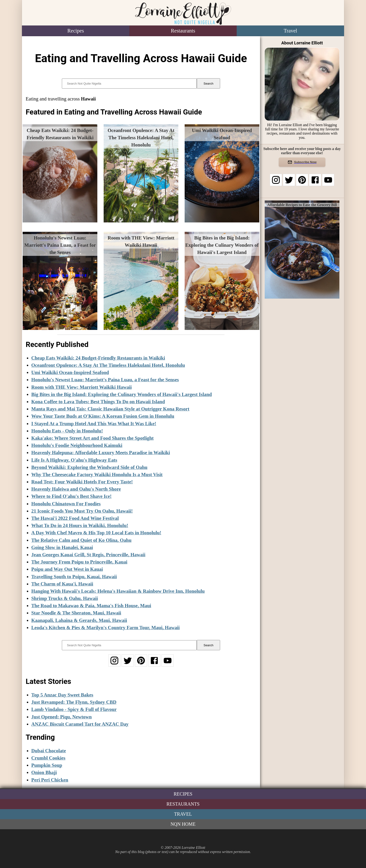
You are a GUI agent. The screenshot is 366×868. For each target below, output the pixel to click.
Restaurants (183, 31)
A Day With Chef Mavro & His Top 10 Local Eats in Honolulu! (96, 533)
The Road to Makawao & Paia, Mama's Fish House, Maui (91, 605)
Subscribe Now (302, 162)
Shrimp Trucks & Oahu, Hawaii (65, 598)
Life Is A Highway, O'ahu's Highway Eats (74, 460)
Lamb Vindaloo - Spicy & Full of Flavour (74, 709)
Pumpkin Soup (47, 765)
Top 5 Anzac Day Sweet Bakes (62, 695)
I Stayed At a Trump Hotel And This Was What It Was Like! (94, 423)
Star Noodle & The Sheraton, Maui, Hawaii (76, 613)
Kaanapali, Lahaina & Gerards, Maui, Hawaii (79, 620)
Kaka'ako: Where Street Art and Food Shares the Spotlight (92, 438)
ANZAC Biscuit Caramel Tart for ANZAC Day (80, 724)
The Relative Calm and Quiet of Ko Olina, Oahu (81, 540)
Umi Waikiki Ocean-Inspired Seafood (70, 372)
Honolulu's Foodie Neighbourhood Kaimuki (77, 445)
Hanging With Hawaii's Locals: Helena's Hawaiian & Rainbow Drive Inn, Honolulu (118, 591)
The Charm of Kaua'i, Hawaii (62, 584)
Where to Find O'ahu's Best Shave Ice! (71, 496)
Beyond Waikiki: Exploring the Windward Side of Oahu (89, 467)
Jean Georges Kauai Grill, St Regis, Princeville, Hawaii (88, 555)
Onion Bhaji (44, 772)
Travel (290, 31)
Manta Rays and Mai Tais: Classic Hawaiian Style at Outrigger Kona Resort (110, 409)
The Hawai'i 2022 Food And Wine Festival (75, 518)
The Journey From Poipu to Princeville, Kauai (79, 562)
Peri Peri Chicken (50, 780)
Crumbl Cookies (48, 758)
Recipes (76, 31)
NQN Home (183, 824)
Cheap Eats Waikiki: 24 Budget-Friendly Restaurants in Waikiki (98, 358)
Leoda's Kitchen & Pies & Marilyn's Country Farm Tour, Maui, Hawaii (106, 627)
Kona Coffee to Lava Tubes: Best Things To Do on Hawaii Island (98, 402)
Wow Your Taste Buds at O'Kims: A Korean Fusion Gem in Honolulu (103, 416)
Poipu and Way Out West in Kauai (67, 569)
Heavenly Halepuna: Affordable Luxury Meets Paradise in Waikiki (101, 452)
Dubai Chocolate (49, 751)
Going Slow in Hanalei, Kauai (62, 547)
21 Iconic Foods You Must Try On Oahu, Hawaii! (82, 511)
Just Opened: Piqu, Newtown (62, 717)
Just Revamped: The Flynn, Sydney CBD (74, 702)
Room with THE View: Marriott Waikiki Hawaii (81, 387)
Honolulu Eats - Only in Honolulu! (67, 431)
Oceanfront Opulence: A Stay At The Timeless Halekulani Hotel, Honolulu (108, 365)
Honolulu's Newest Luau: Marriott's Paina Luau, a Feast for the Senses (105, 380)
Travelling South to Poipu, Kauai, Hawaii (74, 577)
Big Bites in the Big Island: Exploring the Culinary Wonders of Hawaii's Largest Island (121, 394)
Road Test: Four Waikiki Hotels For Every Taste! (82, 482)
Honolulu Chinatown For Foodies (66, 504)
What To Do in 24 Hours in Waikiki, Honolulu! (80, 525)
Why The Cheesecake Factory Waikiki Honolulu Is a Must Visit (97, 474)
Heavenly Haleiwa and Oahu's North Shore (76, 489)
